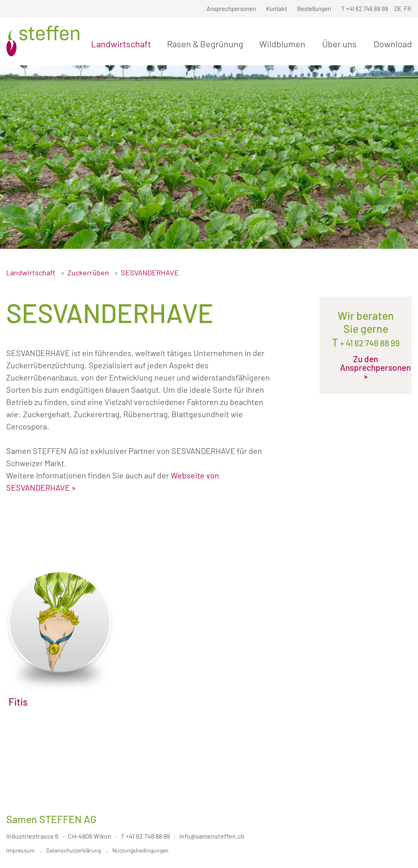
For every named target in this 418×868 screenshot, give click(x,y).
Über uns (341, 44)
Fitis (18, 702)
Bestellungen (314, 9)
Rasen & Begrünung (207, 44)
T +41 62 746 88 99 (145, 836)
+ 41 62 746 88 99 (369, 343)
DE (398, 9)
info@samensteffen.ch (212, 836)
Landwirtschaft (123, 44)
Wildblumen (284, 44)
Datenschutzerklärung (73, 850)
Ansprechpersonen (231, 9)
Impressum (20, 850)
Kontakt (277, 9)
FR (407, 9)
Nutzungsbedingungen (140, 850)
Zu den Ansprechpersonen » (367, 367)
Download (393, 44)
